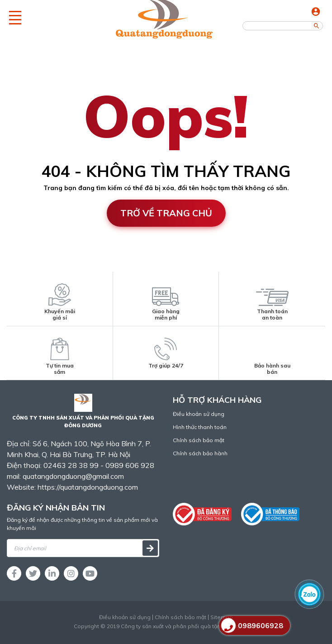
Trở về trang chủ (166, 213)
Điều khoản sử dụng (199, 414)
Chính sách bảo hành (200, 453)
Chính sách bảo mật (199, 440)
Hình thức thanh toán (200, 427)
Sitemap (222, 617)
